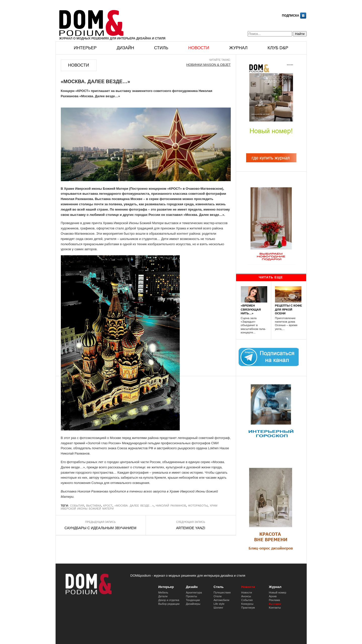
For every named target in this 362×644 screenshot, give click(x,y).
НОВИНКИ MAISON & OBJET (209, 65)
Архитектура (194, 592)
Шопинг (218, 608)
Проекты (192, 596)
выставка (94, 506)
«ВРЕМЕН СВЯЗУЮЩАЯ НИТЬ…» (251, 309)
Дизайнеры (193, 604)
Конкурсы (247, 604)
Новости (199, 48)
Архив (273, 596)
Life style (219, 604)
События (77, 506)
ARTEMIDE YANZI (191, 528)
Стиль (161, 48)
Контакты (275, 608)
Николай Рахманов (171, 506)
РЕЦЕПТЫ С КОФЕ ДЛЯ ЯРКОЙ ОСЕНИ (289, 309)
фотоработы (198, 506)
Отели (218, 596)
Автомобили (222, 600)
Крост (108, 506)
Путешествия (222, 592)
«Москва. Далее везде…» (134, 506)
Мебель (163, 592)
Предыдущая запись (100, 522)
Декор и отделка (169, 600)
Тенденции (193, 600)
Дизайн (125, 48)
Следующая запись (191, 522)
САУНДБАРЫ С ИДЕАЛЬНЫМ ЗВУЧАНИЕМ (101, 528)
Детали (163, 596)
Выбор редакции (169, 604)
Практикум (248, 608)
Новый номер (278, 592)
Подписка (291, 16)
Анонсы (246, 596)
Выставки (275, 604)
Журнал (238, 48)
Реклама (275, 600)
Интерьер (85, 48)
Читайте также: (220, 60)
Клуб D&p (278, 48)
